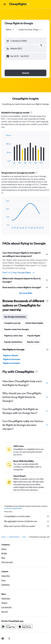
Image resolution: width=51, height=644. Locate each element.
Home (4, 537)
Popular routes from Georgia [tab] (17, 329)
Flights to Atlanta (10, 355)
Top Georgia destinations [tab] (15, 317)
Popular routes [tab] (33, 342)
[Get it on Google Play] (9, 626)
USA (24, 537)
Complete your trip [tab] (12, 323)
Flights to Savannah (12, 359)
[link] (9, 639)
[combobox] (10, 30)
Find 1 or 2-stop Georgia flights (19, 273)
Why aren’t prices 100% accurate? (27, 526)
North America (14, 537)
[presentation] (31, 112)
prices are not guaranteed (13, 508)
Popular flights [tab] (34, 336)
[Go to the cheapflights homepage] (19, 4)
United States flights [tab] (34, 323)
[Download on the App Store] (25, 626)
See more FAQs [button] (26, 293)
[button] (5, 4)
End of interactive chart (5, 161)
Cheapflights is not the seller (27, 516)
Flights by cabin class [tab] (13, 336)
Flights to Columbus (12, 363)
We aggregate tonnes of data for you (27, 521)
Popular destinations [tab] (13, 342)
